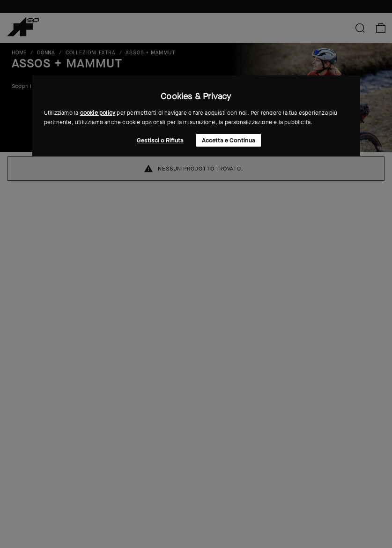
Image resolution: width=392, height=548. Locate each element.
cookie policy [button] (98, 113)
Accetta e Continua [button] (229, 140)
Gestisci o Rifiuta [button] (160, 140)
